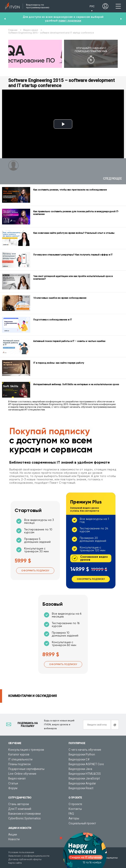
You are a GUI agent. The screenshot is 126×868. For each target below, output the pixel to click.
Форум (13, 788)
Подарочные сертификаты (26, 769)
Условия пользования (21, 852)
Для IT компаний (20, 809)
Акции (13, 834)
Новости (14, 839)
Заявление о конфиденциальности (29, 856)
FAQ (71, 814)
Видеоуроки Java (80, 769)
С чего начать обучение (85, 750)
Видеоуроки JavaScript (84, 778)
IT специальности (20, 759)
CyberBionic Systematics (24, 818)
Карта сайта (15, 863)
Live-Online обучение (22, 774)
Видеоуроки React (81, 788)
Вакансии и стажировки (24, 814)
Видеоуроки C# (79, 759)
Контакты (75, 809)
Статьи (13, 783)
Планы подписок (20, 764)
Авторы (74, 818)
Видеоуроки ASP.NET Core (86, 764)
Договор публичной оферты (25, 859)
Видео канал (17, 778)
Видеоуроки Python (82, 754)
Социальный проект (82, 823)
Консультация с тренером (26, 750)
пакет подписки (70, 21)
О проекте (75, 804)
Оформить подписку (35, 571)
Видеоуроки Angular (82, 783)
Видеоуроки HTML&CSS (85, 774)
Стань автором (19, 804)
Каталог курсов (19, 754)
